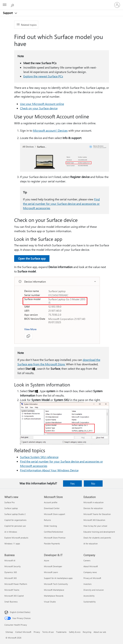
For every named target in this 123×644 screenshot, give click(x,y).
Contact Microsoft (23, 632)
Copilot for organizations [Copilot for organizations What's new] (15, 520)
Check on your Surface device (39, 108)
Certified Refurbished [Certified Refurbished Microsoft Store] (53, 532)
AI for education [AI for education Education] (91, 544)
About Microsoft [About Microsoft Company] (91, 566)
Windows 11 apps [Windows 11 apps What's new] (12, 544)
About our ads (100, 632)
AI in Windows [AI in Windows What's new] (11, 532)
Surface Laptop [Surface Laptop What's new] (11, 508)
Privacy (37, 632)
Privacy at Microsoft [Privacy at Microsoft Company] (92, 578)
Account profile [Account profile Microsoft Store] (51, 502)
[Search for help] (13, 5)
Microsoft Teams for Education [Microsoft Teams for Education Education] (97, 514)
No (93, 483)
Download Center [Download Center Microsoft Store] (52, 508)
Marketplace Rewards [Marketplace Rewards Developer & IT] (54, 596)
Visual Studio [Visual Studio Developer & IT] (50, 602)
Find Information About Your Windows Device (49, 470)
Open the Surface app (32, 258)
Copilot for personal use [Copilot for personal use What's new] (15, 526)
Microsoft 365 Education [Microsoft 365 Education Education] (94, 520)
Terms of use (48, 632)
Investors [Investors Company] (88, 584)
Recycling (87, 632)
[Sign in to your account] (117, 5)
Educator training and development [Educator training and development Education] (99, 532)
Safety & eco (75, 632)
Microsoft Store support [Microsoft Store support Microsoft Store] (55, 514)
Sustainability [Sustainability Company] (90, 602)
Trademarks (61, 632)
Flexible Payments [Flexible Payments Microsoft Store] (52, 544)
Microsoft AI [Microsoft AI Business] (10, 560)
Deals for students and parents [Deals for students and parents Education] (97, 538)
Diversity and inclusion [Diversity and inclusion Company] (94, 590)
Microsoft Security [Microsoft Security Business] (13, 566)
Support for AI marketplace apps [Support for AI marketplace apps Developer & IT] (58, 578)
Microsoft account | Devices (50, 130)
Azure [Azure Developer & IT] (47, 560)
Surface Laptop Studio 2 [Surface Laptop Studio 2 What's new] (15, 514)
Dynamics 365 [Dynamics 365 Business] (11, 572)
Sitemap (9, 632)
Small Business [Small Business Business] (11, 602)
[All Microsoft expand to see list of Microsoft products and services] (5, 5)
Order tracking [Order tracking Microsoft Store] (50, 526)
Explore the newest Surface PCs (43, 76)
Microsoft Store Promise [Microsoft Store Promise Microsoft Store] (55, 538)
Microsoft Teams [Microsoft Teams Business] (12, 590)
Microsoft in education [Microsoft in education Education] (93, 502)
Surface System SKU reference (39, 457)
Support (8, 13)
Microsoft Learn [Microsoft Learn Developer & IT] (51, 572)
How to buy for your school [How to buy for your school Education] (95, 526)
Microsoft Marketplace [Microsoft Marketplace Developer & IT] (54, 590)
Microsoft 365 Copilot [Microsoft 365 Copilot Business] (14, 596)
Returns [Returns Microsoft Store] (47, 520)
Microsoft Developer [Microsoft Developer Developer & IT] (53, 566)
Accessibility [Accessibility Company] (89, 596)
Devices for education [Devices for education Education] (93, 508)
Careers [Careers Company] (87, 560)
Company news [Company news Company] (90, 572)
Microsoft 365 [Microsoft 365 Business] (11, 578)
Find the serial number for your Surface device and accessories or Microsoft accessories (61, 204)
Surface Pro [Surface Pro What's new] (9, 502)
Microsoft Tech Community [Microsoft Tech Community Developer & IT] (56, 584)
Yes (72, 483)
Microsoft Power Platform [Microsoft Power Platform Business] (16, 584)
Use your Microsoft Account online (42, 104)
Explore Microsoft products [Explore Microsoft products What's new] (16, 538)
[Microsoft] (61, 3)
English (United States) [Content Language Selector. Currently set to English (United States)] (20, 612)
